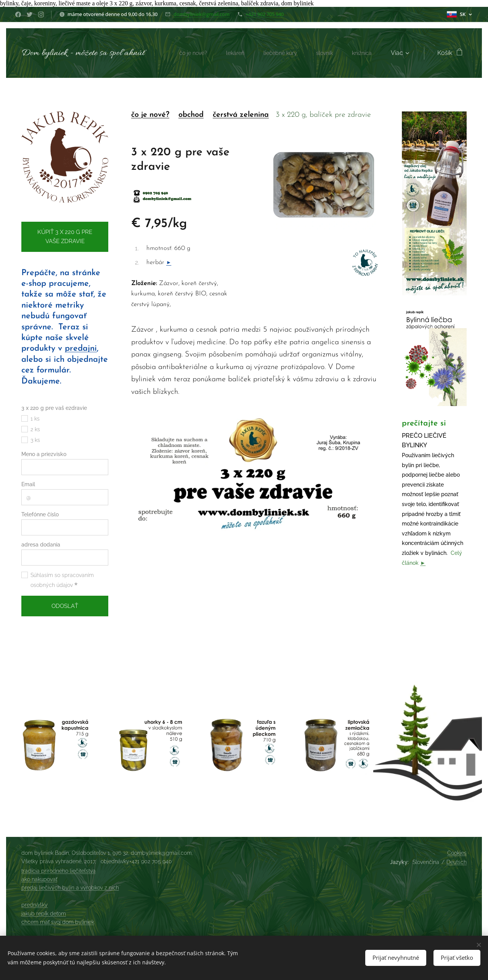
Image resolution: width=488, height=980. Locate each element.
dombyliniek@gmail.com (201, 14)
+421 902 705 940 (265, 14)
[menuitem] (183, 53)
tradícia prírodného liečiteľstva (59, 871)
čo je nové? (150, 115)
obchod (191, 115)
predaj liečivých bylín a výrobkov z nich (70, 888)
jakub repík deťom (44, 914)
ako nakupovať (39, 879)
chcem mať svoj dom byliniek (58, 922)
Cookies (457, 853)
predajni (81, 349)
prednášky (35, 905)
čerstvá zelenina (241, 115)
